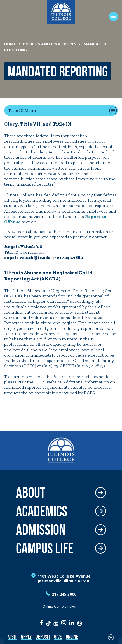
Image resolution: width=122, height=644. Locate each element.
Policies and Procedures (50, 44)
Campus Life (45, 548)
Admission (41, 530)
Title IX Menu (22, 110)
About (31, 493)
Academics (42, 511)
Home (10, 44)
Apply (26, 637)
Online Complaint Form (61, 606)
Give (58, 637)
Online (72, 637)
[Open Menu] (112, 17)
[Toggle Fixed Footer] (111, 637)
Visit (12, 637)
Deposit (43, 637)
